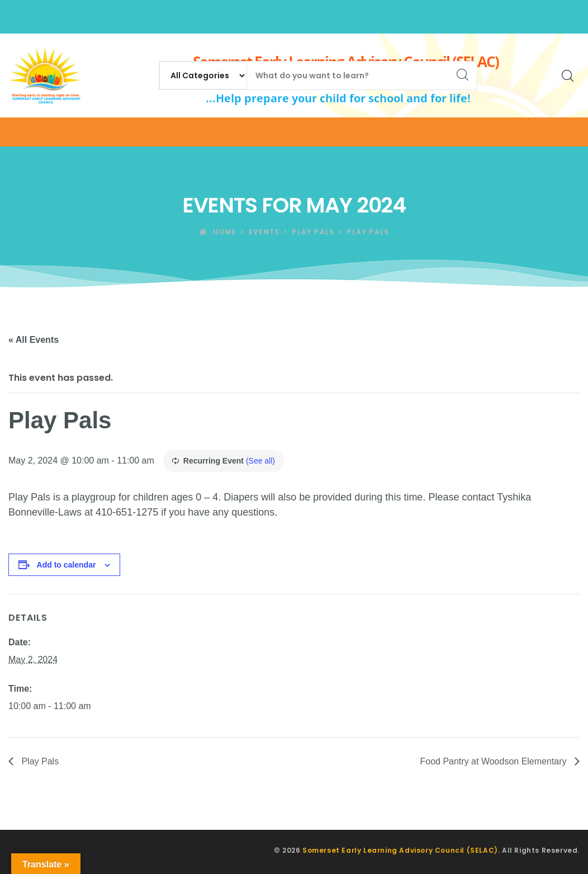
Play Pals (39, 761)
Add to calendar (67, 565)
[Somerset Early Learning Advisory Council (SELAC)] (44, 75)
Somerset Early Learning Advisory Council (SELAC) (400, 850)
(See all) (260, 461)
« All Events (34, 340)
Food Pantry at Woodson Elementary (494, 761)
